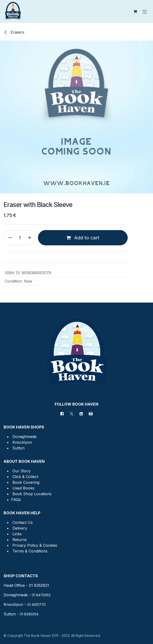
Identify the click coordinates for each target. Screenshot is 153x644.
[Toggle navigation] (145, 11)
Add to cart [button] (83, 238)
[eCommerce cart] (135, 11)
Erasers (14, 32)
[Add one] (31, 238)
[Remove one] (9, 238)
